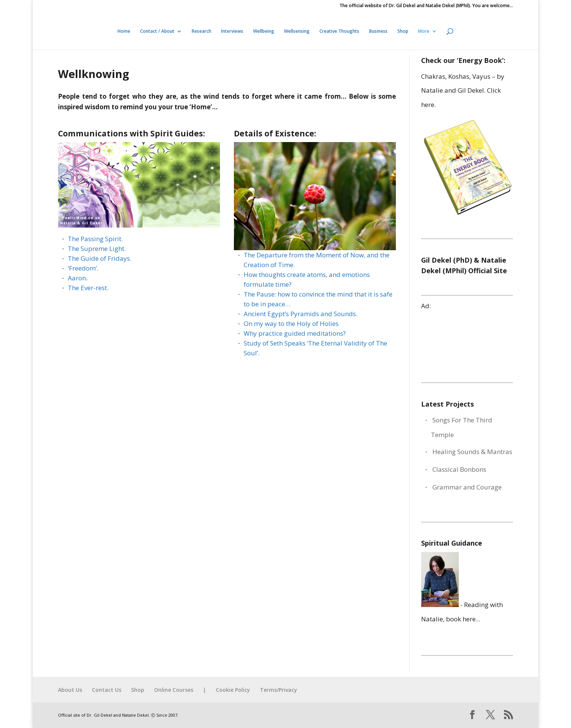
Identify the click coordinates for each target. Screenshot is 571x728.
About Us (70, 690)
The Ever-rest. (88, 288)
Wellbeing (264, 31)
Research (202, 31)
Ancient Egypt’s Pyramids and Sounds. (301, 314)
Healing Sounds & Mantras (472, 452)
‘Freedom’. (83, 268)
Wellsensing (297, 31)
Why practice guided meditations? (295, 333)
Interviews (232, 31)
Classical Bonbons (459, 469)
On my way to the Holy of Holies (291, 323)
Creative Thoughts (339, 31)
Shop (403, 31)
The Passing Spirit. (95, 239)
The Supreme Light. (97, 249)
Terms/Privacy (279, 690)
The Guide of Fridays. (100, 258)
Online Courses (174, 690)
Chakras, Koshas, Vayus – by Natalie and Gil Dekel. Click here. (463, 90)
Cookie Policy (233, 690)
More (424, 31)
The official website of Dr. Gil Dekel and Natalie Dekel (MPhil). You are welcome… (426, 6)
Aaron (77, 278)
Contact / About (157, 31)
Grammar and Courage (467, 487)
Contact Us (107, 690)
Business (378, 31)
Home (124, 31)
